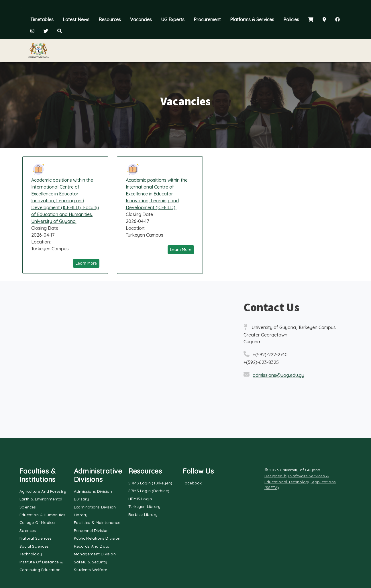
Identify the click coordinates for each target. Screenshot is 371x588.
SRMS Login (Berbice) (149, 491)
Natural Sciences (36, 538)
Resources (110, 19)
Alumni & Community (306, 50)
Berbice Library (143, 514)
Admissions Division (93, 491)
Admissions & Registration (169, 50)
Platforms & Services (252, 19)
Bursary (81, 499)
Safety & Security (91, 562)
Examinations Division (95, 507)
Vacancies (141, 19)
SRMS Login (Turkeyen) (150, 483)
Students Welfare (91, 570)
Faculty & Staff (241, 50)
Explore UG (102, 50)
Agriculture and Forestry (43, 491)
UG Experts (173, 19)
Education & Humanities (42, 515)
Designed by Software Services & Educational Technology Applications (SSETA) (300, 482)
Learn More (86, 263)
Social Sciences (34, 546)
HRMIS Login (140, 499)
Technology (31, 554)
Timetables (42, 19)
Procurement (207, 19)
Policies (291, 19)
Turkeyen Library (144, 506)
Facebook (192, 483)
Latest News (76, 19)
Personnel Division (91, 530)
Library (81, 515)
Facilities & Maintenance (97, 522)
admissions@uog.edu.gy (278, 375)
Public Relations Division (97, 538)
